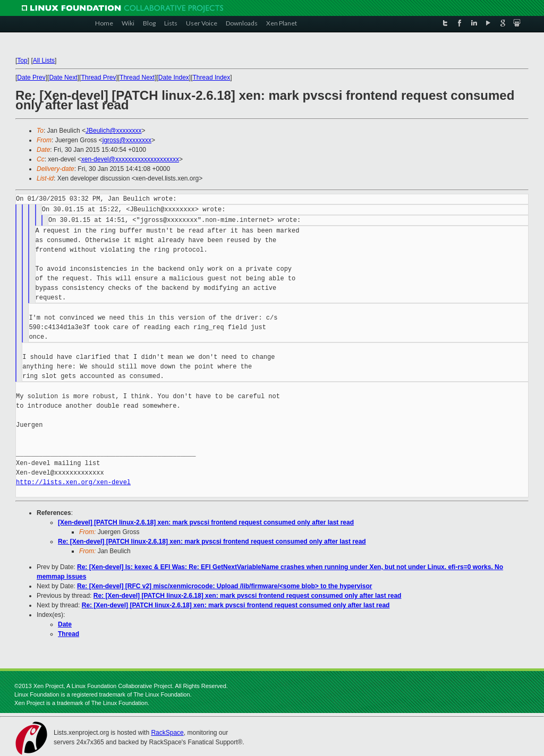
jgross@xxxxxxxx (127, 140)
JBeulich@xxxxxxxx (114, 131)
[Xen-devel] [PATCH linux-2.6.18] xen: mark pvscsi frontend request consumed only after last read (206, 522)
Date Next (63, 78)
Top (22, 61)
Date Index (174, 78)
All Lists (44, 61)
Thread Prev (98, 78)
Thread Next (137, 78)
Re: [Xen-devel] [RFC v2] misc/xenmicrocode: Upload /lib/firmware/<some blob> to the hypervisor (224, 586)
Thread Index (212, 78)
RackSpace (167, 733)
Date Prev (31, 78)
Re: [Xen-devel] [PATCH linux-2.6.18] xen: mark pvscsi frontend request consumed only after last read (212, 542)
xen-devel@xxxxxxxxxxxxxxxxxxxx (130, 159)
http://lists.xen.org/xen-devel (73, 482)
